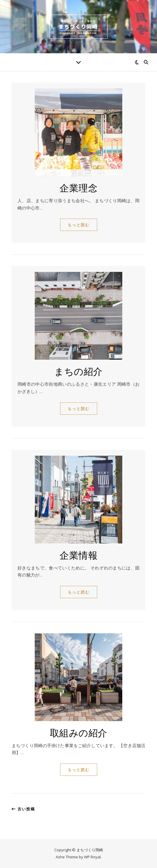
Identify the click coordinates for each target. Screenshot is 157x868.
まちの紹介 (78, 371)
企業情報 (78, 555)
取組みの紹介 (79, 732)
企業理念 (78, 187)
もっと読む (79, 225)
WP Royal (92, 857)
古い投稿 (23, 809)
